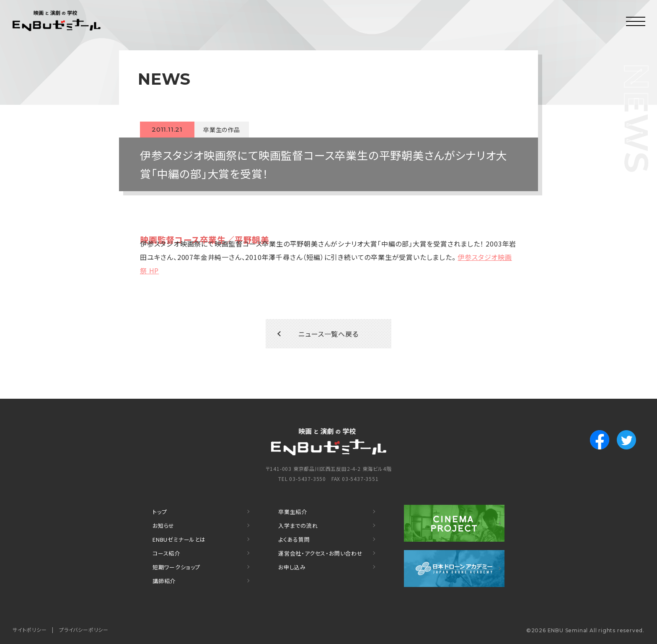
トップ (160, 512)
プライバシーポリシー (84, 630)
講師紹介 (164, 581)
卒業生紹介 (293, 512)
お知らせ (163, 526)
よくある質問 (294, 539)
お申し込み (292, 567)
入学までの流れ (298, 526)
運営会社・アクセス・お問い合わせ (321, 553)
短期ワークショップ (176, 567)
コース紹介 (166, 553)
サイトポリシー (30, 630)
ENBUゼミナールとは (179, 539)
